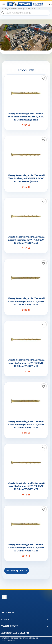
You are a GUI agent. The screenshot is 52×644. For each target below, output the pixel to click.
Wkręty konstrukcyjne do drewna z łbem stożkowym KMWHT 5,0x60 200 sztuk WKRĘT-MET (26, 424)
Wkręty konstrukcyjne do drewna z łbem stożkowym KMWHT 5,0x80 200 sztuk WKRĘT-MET (26, 301)
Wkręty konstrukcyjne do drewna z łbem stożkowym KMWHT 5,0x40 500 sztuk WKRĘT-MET (26, 547)
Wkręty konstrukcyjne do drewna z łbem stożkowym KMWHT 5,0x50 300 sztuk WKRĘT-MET (26, 486)
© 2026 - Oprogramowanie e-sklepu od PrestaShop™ (20, 639)
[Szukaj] (25, 13)
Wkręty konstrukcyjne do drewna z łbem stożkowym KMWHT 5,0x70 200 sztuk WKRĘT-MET (26, 363)
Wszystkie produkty (17, 571)
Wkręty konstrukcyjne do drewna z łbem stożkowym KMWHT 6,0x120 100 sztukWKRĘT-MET (26, 117)
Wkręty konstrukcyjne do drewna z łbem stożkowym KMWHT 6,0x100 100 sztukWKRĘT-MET (26, 178)
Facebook (4, 597)
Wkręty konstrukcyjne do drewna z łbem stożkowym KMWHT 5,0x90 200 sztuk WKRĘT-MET (26, 240)
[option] (26, 37)
